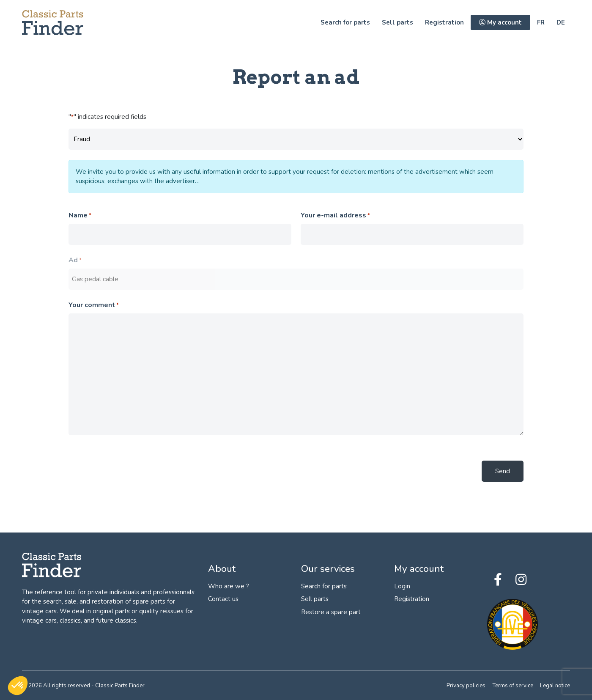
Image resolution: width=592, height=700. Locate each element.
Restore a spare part (331, 612)
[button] (18, 686)
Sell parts (397, 22)
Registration (444, 22)
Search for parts (345, 22)
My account (500, 22)
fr (541, 22)
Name (80, 215)
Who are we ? (229, 586)
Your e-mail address (335, 215)
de (561, 22)
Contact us (223, 599)
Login (402, 586)
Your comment (94, 305)
